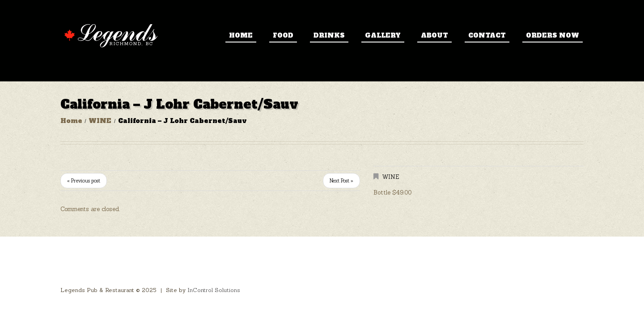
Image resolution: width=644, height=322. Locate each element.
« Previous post (84, 181)
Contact (487, 35)
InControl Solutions (214, 290)
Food (283, 35)
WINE (100, 121)
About (434, 35)
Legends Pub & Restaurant (97, 290)
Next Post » (341, 181)
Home (241, 35)
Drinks (329, 35)
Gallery (383, 35)
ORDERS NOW (553, 35)
